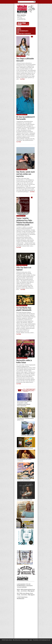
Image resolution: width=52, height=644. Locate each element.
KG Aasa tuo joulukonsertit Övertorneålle (26, 118)
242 (26, 390)
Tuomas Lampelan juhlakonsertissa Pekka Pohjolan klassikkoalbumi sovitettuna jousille (25, 221)
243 (29, 390)
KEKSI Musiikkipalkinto (23, 31)
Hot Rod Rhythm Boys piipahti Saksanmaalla (24, 309)
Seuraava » (26, 391)
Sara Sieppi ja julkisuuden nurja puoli (25, 59)
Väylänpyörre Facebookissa (24, 34)
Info (18, 32)
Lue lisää (22, 79)
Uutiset (19, 28)
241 (23, 390)
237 (28, 390)
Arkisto (19, 30)
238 (31, 390)
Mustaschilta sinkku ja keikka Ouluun (24, 361)
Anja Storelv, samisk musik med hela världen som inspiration (26, 174)
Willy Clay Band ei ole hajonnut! (24, 268)
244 (32, 390)
